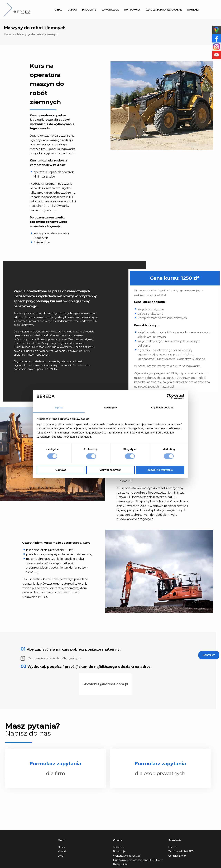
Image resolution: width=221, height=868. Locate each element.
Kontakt (193, 10)
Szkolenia (119, 847)
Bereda (9, 34)
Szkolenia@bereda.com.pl (105, 684)
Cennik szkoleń (177, 856)
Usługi (72, 10)
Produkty (89, 10)
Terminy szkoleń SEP (181, 851)
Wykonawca (110, 10)
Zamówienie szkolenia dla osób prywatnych (51, 658)
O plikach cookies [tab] (162, 407)
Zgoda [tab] (59, 407)
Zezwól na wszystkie (160, 470)
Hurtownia (132, 10)
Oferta (172, 847)
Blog (61, 856)
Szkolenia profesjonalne (164, 10)
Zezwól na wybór (110, 470)
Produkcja (119, 851)
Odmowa (61, 470)
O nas (58, 10)
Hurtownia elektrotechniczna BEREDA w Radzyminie (138, 862)
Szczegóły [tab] (110, 407)
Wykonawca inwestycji (127, 856)
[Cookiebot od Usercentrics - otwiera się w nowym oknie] (169, 396)
